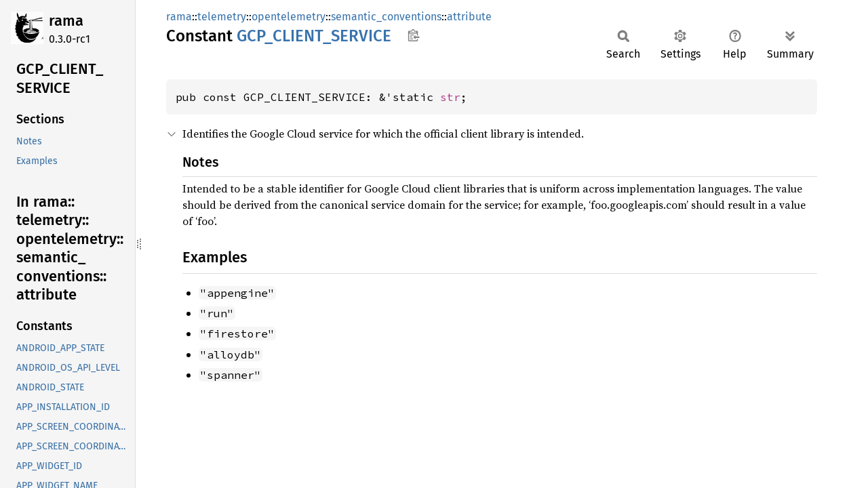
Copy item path (413, 35)
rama (66, 21)
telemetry (222, 17)
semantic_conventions (386, 17)
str (450, 97)
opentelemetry (289, 17)
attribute (469, 17)
